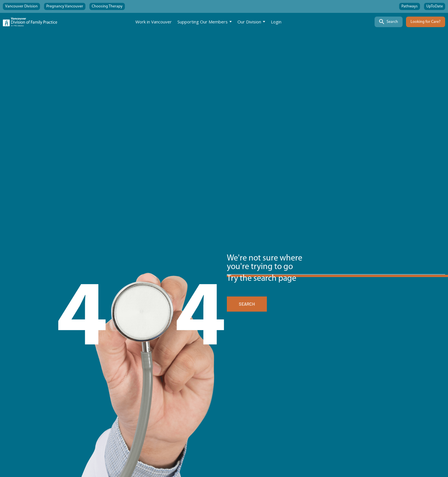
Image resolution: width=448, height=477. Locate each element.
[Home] (30, 22)
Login (276, 22)
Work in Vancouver (154, 22)
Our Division (249, 22)
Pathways (410, 6)
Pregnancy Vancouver (65, 6)
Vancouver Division (21, 6)
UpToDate (435, 6)
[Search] (389, 22)
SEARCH (247, 304)
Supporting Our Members (203, 22)
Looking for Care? (426, 22)
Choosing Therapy (107, 6)
